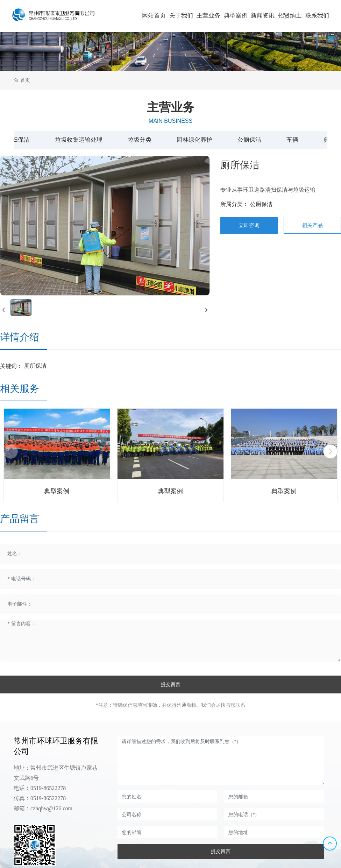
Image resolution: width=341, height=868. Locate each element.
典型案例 (57, 491)
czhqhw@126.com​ (51, 808)
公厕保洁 (261, 204)
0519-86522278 (48, 788)
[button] (330, 451)
